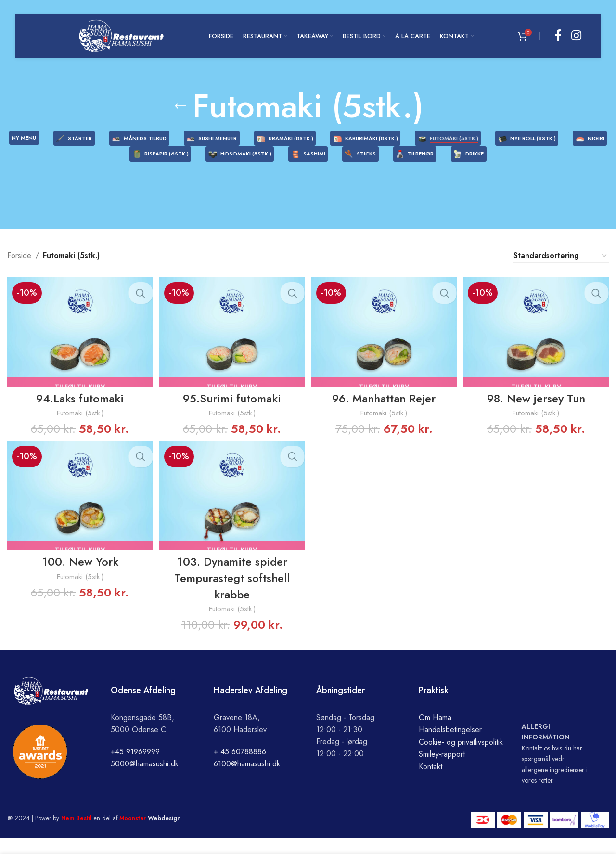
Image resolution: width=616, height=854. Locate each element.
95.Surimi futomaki (231, 413)
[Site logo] (121, 35)
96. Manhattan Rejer (384, 413)
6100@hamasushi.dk (247, 780)
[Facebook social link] (558, 36)
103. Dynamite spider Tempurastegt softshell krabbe (231, 594)
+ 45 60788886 (240, 768)
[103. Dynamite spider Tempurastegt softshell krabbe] (232, 512)
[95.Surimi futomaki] (232, 348)
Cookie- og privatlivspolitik (461, 758)
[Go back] (180, 106)
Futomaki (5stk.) (79, 428)
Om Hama (435, 733)
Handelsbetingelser (450, 746)
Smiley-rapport (442, 770)
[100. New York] (79, 512)
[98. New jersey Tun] (538, 348)
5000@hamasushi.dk (145, 780)
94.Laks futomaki (79, 413)
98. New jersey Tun (537, 413)
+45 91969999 (135, 768)
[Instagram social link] (576, 36)
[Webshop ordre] (561, 272)
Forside (19, 272)
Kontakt (430, 783)
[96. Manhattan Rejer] (385, 348)
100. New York (79, 578)
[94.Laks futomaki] (79, 348)
